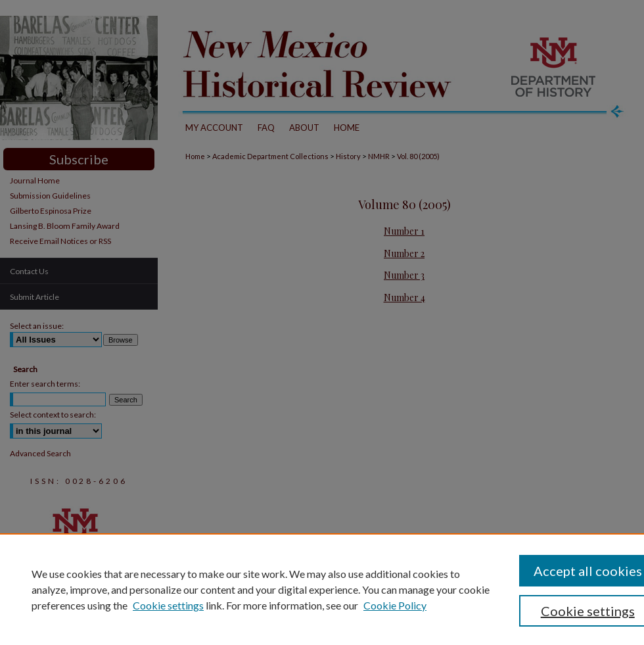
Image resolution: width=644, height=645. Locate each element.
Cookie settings (168, 605)
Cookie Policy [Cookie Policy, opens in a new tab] (395, 605)
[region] (322, 589)
